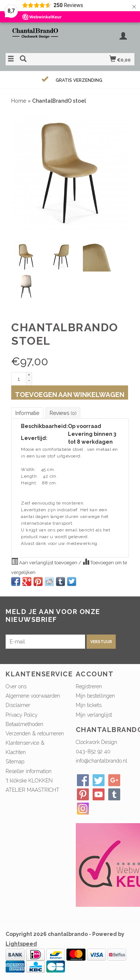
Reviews (63, 413)
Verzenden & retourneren (35, 734)
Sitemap (15, 762)
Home (19, 101)
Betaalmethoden (24, 724)
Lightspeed (21, 944)
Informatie (27, 413)
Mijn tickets (89, 705)
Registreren (89, 686)
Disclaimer (18, 705)
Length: (29, 476)
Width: (28, 469)
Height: (29, 483)
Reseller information (29, 771)
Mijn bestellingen (95, 696)
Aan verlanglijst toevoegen (45, 562)
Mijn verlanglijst (94, 715)
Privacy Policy (22, 715)
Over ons (16, 686)
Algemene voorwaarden (33, 696)
